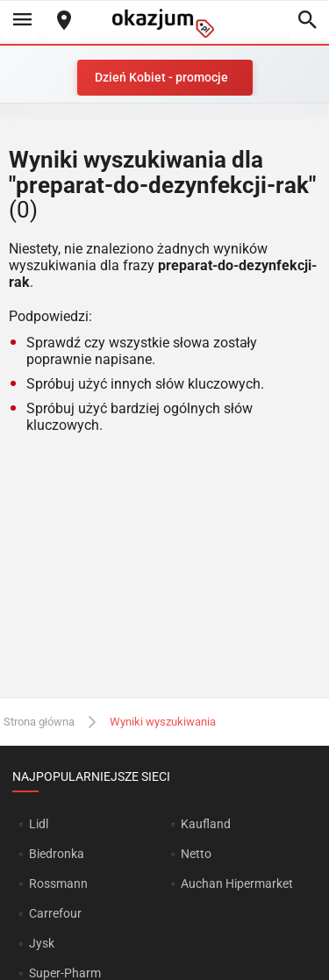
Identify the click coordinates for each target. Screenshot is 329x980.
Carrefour (55, 913)
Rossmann (58, 883)
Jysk (42, 943)
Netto (196, 854)
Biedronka (57, 854)
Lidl (39, 824)
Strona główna (39, 722)
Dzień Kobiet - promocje (161, 77)
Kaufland (206, 824)
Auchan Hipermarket (237, 883)
